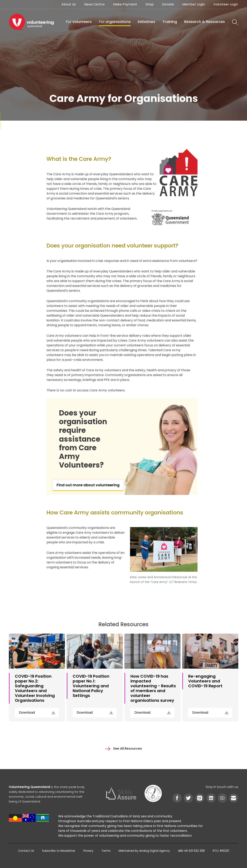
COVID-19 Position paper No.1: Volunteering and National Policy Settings (91, 686)
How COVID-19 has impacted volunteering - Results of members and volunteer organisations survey (153, 688)
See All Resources (124, 748)
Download (37, 713)
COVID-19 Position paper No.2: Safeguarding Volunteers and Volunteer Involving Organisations (35, 688)
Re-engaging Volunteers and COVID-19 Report (205, 681)
